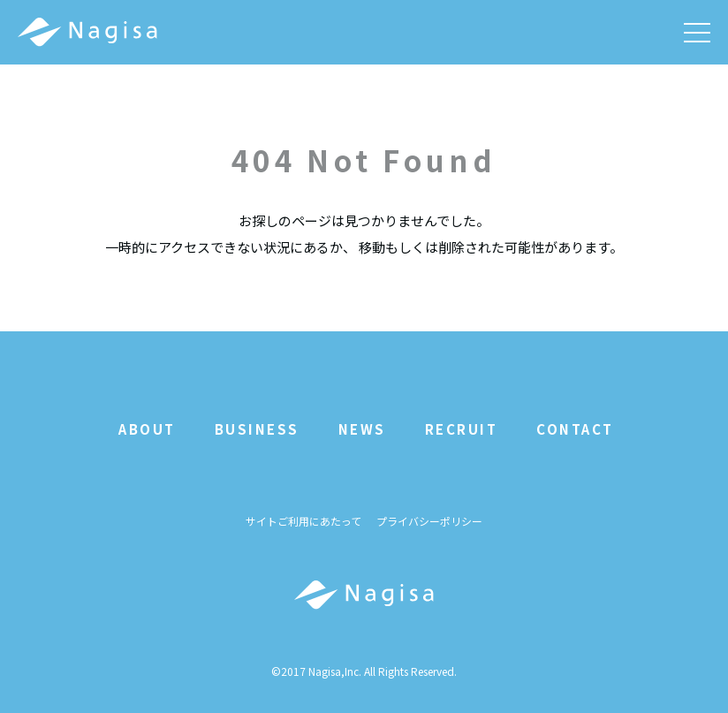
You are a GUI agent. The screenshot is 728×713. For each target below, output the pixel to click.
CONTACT (575, 429)
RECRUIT (462, 429)
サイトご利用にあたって (303, 522)
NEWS (362, 429)
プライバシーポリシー (429, 522)
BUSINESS (257, 429)
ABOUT (147, 429)
